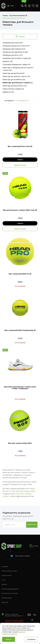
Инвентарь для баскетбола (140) (15, 86)
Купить (20, 160)
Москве (5, 491)
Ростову (12, 491)
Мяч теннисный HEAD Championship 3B (20, 330)
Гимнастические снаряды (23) (13, 89)
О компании (5, 567)
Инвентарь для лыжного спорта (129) (16, 76)
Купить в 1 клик (20, 165)
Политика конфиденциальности (10, 589)
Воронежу (20, 491)
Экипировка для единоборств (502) (15, 52)
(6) (18, 83)
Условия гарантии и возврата (9, 571)
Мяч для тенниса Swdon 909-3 (20, 443)
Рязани (32, 489)
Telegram (20, 556)
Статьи (3, 580)
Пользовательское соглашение (10, 593)
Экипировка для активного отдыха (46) (17, 58)
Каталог (34, 546)
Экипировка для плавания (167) (14, 49)
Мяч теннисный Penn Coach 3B (20, 146)
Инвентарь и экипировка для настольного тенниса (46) (18, 69)
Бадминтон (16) (8, 92)
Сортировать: (9, 101)
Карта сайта (5, 602)
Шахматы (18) (8, 61)
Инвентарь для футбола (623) (13, 73)
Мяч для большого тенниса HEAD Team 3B (20, 210)
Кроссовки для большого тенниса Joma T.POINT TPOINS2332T (20, 388)
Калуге (33, 491)
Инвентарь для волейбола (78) (14, 79)
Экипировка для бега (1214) (13, 55)
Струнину (28, 494)
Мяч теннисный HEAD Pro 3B (20, 274)
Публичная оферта (7, 598)
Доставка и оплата (7, 575)
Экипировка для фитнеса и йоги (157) (16, 46)
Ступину (5, 496)
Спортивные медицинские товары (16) (16, 64)
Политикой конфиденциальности (14, 633)
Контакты (4, 584)
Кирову (27, 491)
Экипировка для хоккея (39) (13, 43)
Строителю (19, 494)
